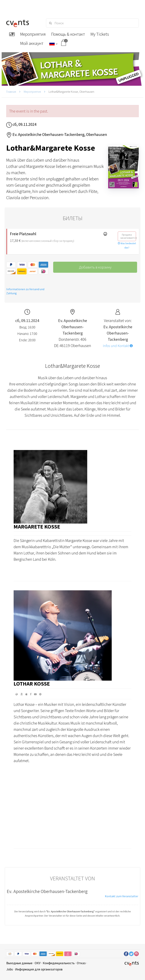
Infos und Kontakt (118, 346)
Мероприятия (32, 92)
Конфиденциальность (59, 963)
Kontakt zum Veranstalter (122, 896)
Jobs (10, 969)
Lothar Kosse (32, 684)
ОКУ (38, 963)
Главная (11, 92)
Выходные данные (19, 963)
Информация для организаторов (39, 969)
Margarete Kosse (37, 527)
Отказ (81, 963)
